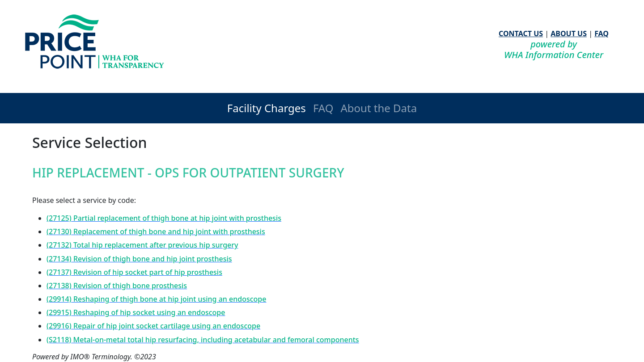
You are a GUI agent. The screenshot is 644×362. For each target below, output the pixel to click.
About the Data (379, 108)
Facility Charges (267, 108)
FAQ (602, 34)
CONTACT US (521, 34)
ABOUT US (569, 34)
